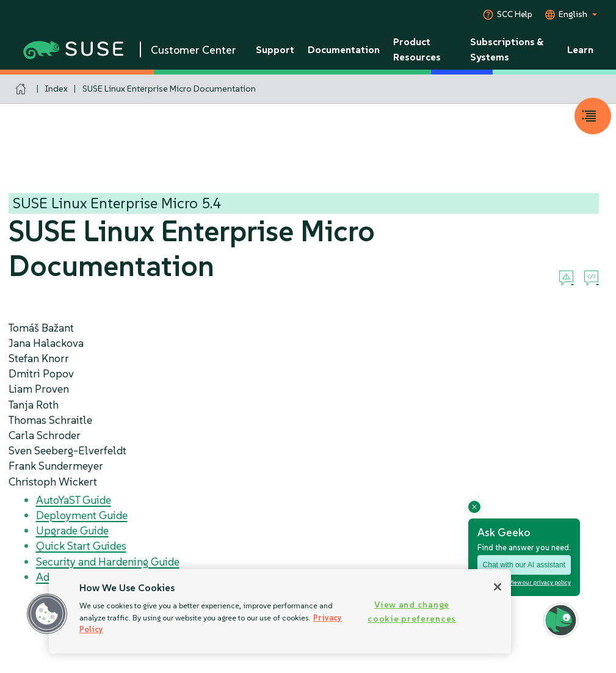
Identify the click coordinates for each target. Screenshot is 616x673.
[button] (47, 614)
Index (56, 89)
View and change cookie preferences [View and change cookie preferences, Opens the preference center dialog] (412, 612)
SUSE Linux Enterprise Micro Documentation (169, 89)
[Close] (498, 587)
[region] (280, 611)
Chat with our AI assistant (524, 565)
